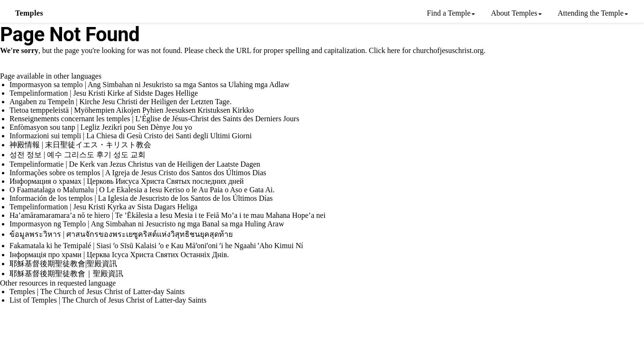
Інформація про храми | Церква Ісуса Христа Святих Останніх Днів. (119, 255)
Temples (29, 13)
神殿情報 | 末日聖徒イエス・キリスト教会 (80, 145)
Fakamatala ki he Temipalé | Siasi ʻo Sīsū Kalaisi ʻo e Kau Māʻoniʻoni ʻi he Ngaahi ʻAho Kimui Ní (156, 246)
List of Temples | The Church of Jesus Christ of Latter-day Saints (108, 300)
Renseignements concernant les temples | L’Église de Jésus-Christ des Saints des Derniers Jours (154, 119)
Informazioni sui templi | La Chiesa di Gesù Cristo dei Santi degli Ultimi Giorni (131, 136)
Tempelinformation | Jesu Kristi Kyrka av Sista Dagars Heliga (104, 207)
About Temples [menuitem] (514, 13)
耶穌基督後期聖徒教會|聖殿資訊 (63, 264)
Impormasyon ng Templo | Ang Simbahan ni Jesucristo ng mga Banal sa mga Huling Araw (147, 224)
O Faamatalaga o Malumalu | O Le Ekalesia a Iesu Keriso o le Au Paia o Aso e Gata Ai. (142, 190)
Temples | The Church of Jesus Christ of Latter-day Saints (97, 292)
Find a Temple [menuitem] (449, 13)
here (394, 50)
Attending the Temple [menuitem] (591, 13)
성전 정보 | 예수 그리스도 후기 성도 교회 (77, 155)
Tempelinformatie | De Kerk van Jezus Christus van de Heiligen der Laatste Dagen (135, 164)
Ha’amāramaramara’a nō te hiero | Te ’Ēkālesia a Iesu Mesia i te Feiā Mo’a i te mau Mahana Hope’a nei (168, 215)
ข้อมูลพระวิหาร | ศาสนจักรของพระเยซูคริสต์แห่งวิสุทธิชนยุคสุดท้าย (121, 234)
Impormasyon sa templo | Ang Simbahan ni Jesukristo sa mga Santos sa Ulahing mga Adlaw (150, 85)
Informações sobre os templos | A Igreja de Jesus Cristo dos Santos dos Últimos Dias (138, 173)
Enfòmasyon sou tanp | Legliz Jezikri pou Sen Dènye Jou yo (101, 127)
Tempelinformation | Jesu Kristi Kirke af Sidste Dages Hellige (104, 93)
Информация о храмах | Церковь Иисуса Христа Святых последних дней (127, 181)
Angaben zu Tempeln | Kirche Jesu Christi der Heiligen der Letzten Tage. (121, 102)
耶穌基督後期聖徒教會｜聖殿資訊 (66, 274)
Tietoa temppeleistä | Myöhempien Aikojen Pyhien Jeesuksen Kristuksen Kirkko (132, 110)
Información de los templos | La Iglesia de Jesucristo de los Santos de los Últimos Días (141, 198)
